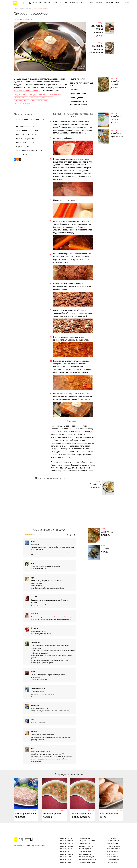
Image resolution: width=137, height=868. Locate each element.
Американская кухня (114, 849)
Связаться (17, 847)
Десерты (58, 3)
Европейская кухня (114, 841)
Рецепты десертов (67, 843)
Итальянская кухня (114, 846)
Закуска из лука (21, 98)
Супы (126, 3)
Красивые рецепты (86, 849)
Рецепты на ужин (85, 838)
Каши (90, 3)
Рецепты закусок (66, 849)
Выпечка (37, 3)
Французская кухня (114, 851)
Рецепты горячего (67, 841)
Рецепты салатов (66, 857)
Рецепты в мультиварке (87, 862)
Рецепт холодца (21, 95)
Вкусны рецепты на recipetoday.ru (22, 3)
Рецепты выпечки (66, 838)
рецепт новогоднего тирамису (27, 90)
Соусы (118, 3)
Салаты (109, 3)
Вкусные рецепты (85, 854)
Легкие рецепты (56, 95)
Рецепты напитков (67, 854)
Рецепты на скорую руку (88, 859)
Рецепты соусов (66, 859)
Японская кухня (112, 862)
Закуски (81, 3)
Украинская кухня (113, 857)
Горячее (48, 3)
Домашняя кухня (113, 843)
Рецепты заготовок (67, 846)
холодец (66, 465)
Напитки (99, 3)
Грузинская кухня (113, 859)
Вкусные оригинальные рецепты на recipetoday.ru (23, 840)
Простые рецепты (85, 851)
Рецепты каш (65, 851)
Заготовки (70, 3)
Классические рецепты (87, 857)
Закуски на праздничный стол (41, 98)
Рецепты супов (66, 862)
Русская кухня (112, 838)
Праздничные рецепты (38, 95)
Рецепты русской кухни (24, 103)
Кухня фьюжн (112, 854)
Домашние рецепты (86, 846)
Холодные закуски (22, 101)
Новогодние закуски (39, 101)
